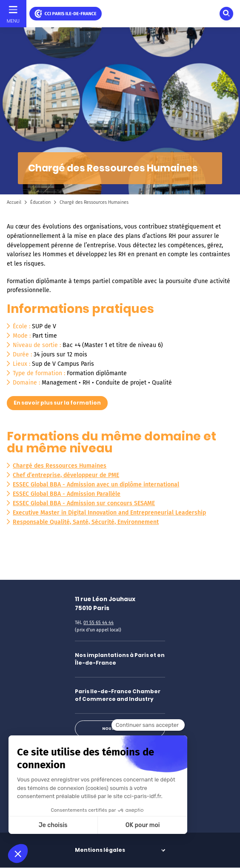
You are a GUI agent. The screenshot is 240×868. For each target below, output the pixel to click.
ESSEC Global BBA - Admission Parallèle (67, 494)
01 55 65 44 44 (99, 623)
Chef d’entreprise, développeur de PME (66, 475)
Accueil (14, 202)
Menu (13, 21)
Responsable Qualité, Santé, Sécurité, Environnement (86, 522)
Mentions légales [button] (100, 850)
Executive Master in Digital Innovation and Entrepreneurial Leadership (109, 513)
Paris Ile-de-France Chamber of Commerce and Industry (118, 695)
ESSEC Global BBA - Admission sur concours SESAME (84, 503)
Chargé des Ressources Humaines (60, 466)
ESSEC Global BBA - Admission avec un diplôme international (96, 485)
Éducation (40, 202)
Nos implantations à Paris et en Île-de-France (120, 659)
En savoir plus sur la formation (57, 403)
